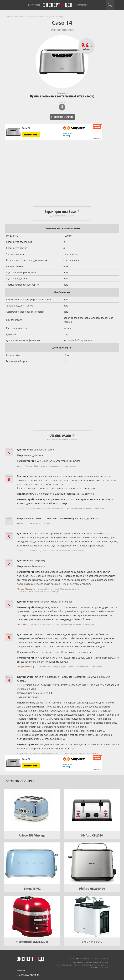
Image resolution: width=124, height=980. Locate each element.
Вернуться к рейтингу (62, 117)
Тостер (67, 136)
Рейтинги (34, 5)
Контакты (104, 958)
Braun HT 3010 (92, 942)
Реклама (21, 970)
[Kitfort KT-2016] (92, 810)
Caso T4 (26, 128)
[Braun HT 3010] (92, 917)
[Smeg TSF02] (32, 863)
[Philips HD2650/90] (92, 863)
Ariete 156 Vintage (32, 835)
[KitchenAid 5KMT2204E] (32, 917)
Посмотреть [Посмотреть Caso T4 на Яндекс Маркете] (31, 135)
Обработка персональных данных (93, 965)
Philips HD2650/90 (92, 889)
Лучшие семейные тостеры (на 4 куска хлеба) (62, 96)
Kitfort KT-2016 (92, 835)
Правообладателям (100, 967)
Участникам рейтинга (28, 975)
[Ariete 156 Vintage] (32, 810)
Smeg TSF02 (32, 889)
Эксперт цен (58, 5)
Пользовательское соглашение (84, 962)
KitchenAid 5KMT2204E (32, 942)
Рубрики (83, 5)
